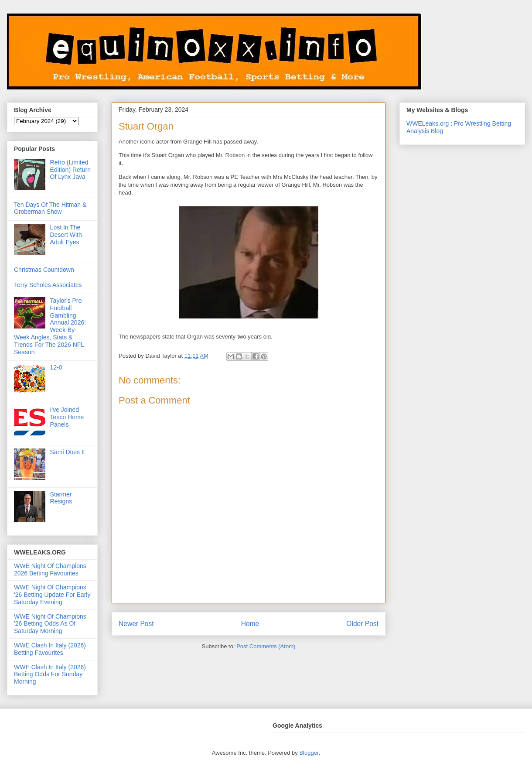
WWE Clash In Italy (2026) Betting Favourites (50, 649)
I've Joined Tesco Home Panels (67, 417)
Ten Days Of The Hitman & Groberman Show (50, 208)
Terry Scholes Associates (48, 285)
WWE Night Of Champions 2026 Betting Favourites (50, 570)
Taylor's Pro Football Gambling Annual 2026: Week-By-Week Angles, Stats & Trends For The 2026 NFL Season (50, 326)
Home (250, 624)
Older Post (362, 624)
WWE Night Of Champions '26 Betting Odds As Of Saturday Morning (50, 624)
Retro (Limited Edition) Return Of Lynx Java (70, 170)
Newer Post (136, 624)
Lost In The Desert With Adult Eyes (66, 235)
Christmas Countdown (44, 270)
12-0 (56, 367)
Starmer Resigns (61, 498)
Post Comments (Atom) (266, 646)
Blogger (309, 753)
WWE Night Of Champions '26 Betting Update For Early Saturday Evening (52, 595)
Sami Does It (68, 452)
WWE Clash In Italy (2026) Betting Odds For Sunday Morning (50, 674)
